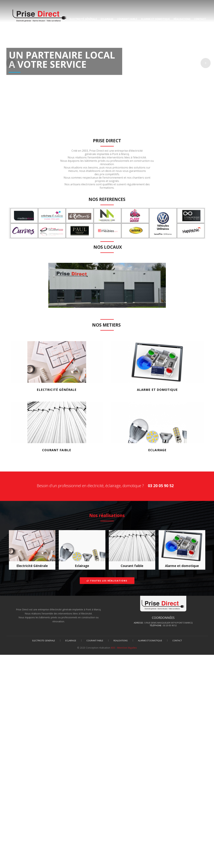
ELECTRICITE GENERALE (44, 640)
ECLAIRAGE (107, 19)
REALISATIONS (121, 640)
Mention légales (127, 648)
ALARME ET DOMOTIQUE (155, 19)
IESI (113, 648)
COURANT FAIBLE (127, 19)
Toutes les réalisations (107, 581)
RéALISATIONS (182, 19)
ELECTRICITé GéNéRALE (83, 19)
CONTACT (200, 19)
